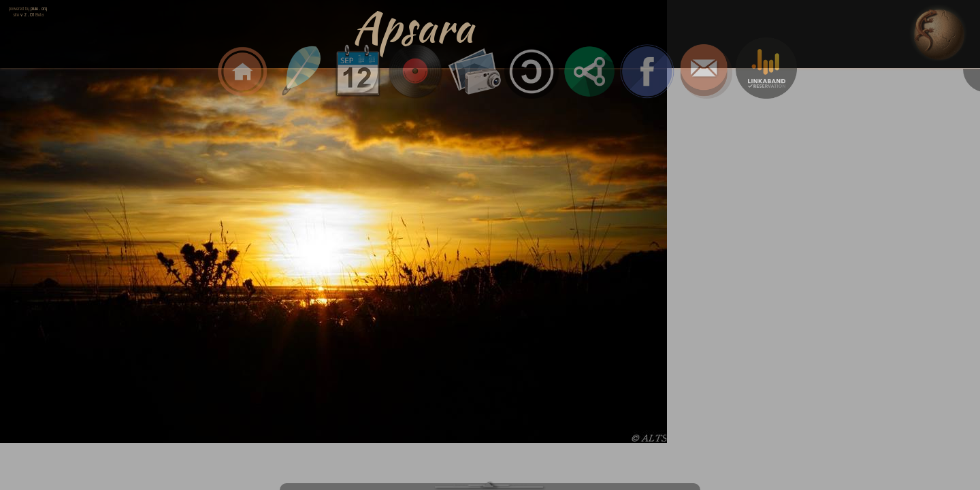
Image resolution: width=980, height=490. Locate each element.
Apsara (413, 27)
